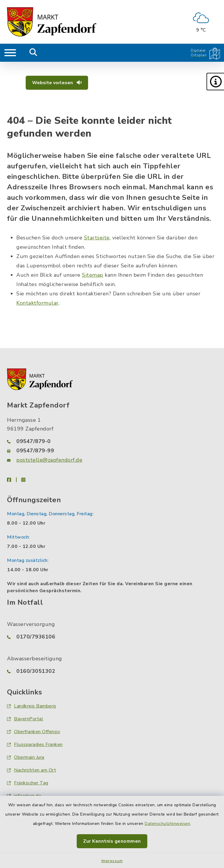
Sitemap (93, 275)
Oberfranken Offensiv (34, 732)
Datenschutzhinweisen (167, 824)
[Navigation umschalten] (10, 53)
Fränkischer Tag (28, 783)
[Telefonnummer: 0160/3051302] (112, 671)
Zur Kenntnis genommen (112, 841)
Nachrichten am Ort (32, 770)
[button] (215, 82)
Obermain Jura (26, 757)
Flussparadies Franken (35, 744)
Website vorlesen (57, 83)
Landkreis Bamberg (32, 706)
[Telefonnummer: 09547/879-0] (112, 441)
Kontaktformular (37, 303)
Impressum (112, 861)
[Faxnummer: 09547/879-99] (112, 451)
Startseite (97, 238)
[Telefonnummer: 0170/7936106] (112, 637)
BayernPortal (25, 719)
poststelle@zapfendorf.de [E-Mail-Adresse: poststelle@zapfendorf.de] (49, 460)
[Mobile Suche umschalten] (33, 53)
